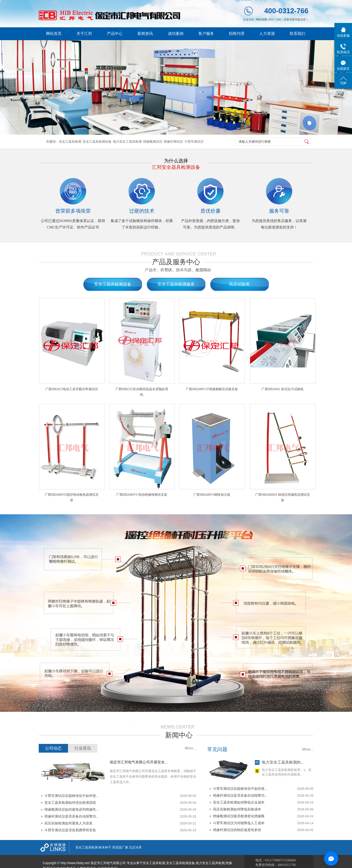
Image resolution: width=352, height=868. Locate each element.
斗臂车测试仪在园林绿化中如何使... (72, 796)
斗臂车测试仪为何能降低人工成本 (239, 823)
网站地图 (262, 19)
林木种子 (105, 847)
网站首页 (54, 34)
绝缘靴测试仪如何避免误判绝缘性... (72, 809)
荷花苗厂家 (120, 847)
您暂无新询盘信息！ (296, 19)
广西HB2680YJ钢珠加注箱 (212, 495)
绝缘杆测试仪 (173, 142)
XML (279, 19)
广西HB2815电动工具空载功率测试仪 (72, 389)
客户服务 (206, 34)
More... (191, 748)
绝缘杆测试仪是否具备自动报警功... (72, 816)
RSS (271, 19)
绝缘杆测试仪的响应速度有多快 (237, 830)
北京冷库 (135, 847)
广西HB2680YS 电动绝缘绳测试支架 (142, 495)
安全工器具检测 (70, 142)
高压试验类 (239, 284)
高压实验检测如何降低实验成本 (237, 809)
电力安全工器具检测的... (283, 762)
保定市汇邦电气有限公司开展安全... (139, 762)
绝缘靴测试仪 (153, 142)
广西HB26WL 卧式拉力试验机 (283, 389)
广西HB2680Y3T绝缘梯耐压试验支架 (212, 389)
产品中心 (115, 34)
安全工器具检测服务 (176, 284)
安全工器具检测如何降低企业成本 (239, 802)
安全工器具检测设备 (97, 142)
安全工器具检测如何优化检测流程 (70, 803)
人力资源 (267, 34)
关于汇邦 (84, 34)
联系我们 (297, 34)
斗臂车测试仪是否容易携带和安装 (70, 830)
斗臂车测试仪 (194, 142)
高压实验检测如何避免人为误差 (68, 823)
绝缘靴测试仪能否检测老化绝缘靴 (239, 816)
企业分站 (248, 19)
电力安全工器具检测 (127, 142)
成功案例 (176, 34)
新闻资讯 (145, 34)
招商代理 (237, 34)
